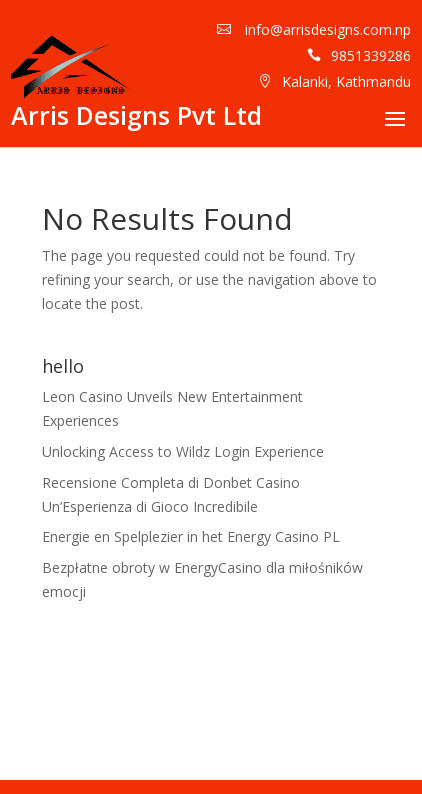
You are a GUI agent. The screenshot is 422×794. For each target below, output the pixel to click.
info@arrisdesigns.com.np (326, 29)
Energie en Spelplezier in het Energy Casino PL (191, 536)
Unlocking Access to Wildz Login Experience (183, 451)
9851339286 (371, 55)
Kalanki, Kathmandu (346, 81)
